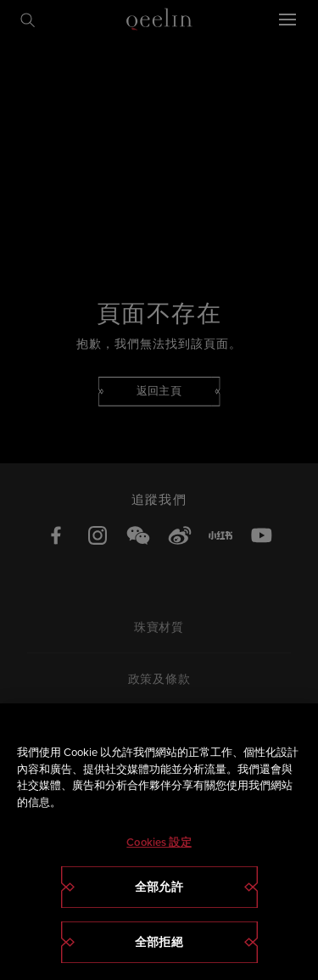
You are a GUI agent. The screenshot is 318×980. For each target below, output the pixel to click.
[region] (159, 842)
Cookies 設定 (159, 842)
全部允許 (159, 887)
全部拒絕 (159, 942)
